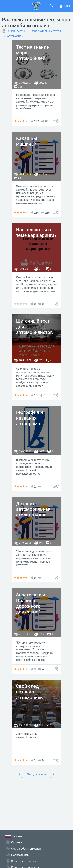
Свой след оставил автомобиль (29, 692)
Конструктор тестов (24, 861)
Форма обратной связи (26, 849)
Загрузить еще (37, 774)
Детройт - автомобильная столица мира (33, 509)
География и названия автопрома (30, 418)
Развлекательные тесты (45, 31)
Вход (64, 6)
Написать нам (20, 855)
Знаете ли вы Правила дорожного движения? (31, 603)
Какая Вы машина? (27, 141)
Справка (17, 842)
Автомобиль (15, 36)
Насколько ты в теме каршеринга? (36, 233)
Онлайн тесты (16, 31)
